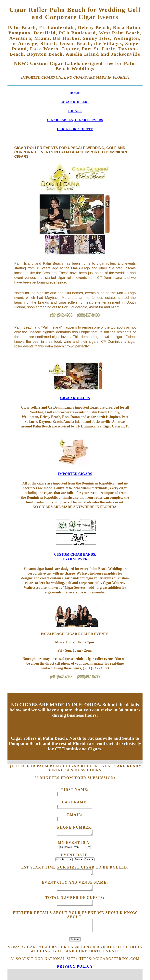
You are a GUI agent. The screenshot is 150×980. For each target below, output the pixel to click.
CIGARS (75, 111)
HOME (75, 93)
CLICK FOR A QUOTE (75, 129)
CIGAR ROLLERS (75, 102)
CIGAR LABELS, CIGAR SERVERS (75, 120)
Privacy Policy (75, 966)
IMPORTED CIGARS (75, 474)
